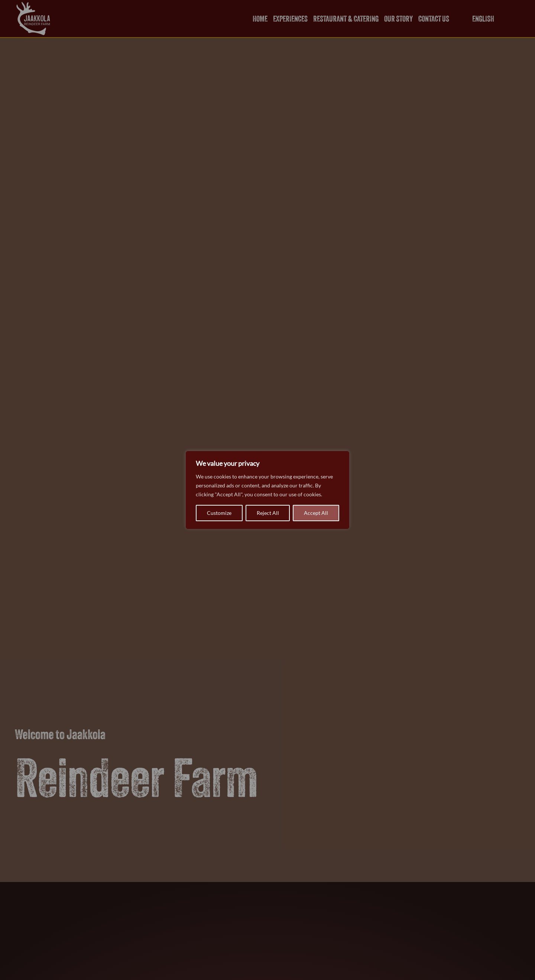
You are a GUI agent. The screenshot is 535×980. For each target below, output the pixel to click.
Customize (219, 513)
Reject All (268, 513)
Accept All (316, 513)
